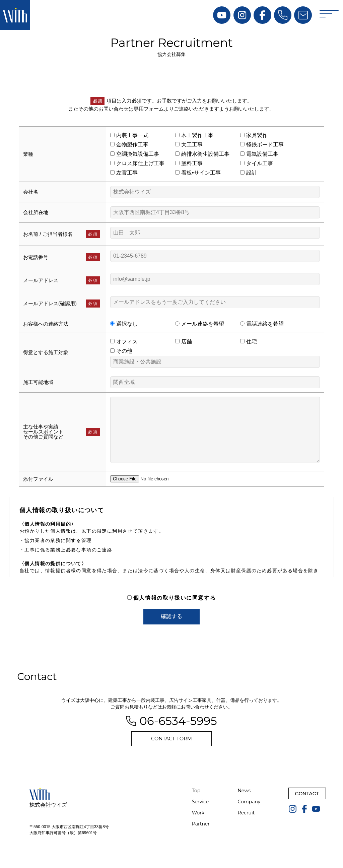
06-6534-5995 (180, 723)
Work (198, 818)
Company (248, 807)
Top (196, 796)
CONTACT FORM (171, 743)
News (243, 796)
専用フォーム (149, 109)
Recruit (245, 818)
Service (200, 807)
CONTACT (306, 799)
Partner (201, 829)
